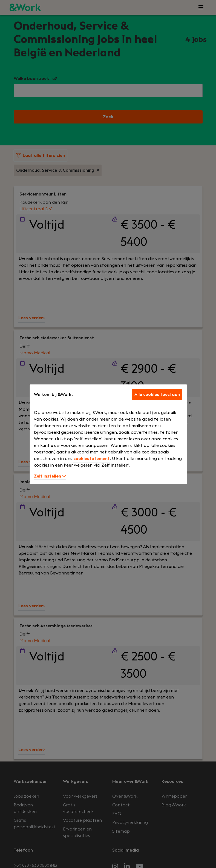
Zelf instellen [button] (50, 476)
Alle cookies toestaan (157, 395)
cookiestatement (92, 459)
